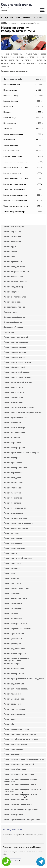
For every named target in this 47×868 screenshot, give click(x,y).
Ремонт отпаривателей (14, 714)
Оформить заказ (11, 860)
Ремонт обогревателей (14, 367)
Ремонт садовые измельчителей (19, 764)
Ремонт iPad (9, 257)
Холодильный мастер (13, 327)
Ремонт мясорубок (12, 493)
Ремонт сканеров (12, 568)
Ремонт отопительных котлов (17, 362)
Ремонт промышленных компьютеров (21, 453)
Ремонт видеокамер (13, 538)
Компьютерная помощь (14, 307)
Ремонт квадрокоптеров (15, 548)
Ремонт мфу (9, 573)
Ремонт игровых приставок (16, 729)
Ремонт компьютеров (14, 226)
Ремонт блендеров (12, 478)
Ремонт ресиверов (12, 643)
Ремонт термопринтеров (15, 598)
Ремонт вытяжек (11, 533)
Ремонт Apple (10, 246)
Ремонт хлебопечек (13, 488)
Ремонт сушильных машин (16, 528)
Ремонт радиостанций (14, 684)
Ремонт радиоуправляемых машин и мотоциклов (20, 780)
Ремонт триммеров (13, 754)
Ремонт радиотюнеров (14, 649)
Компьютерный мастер (14, 317)
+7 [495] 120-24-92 (10, 18)
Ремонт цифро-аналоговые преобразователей (16, 659)
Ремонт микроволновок (14, 432)
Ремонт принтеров (12, 563)
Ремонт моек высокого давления (19, 774)
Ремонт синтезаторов (14, 669)
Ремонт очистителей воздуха (17, 377)
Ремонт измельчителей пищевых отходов (23, 412)
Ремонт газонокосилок (14, 749)
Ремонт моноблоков (13, 498)
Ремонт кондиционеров (15, 287)
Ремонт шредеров (12, 593)
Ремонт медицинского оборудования (21, 809)
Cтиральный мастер (13, 322)
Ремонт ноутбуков (12, 231)
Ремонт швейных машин (15, 699)
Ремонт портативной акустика (18, 558)
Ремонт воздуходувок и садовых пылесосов (24, 759)
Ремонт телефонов (12, 241)
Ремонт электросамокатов (16, 623)
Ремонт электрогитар (14, 674)
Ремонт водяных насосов (15, 744)
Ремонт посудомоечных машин (18, 523)
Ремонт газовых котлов (14, 357)
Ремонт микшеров (12, 664)
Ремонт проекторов (13, 463)
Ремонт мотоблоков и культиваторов (21, 739)
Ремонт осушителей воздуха (17, 372)
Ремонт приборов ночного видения (20, 734)
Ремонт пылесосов (12, 694)
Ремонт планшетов (12, 236)
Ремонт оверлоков (12, 704)
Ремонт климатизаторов (15, 427)
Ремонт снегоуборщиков (15, 769)
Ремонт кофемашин (13, 302)
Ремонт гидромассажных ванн (18, 804)
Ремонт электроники (13, 814)
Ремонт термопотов (13, 473)
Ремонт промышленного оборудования (22, 819)
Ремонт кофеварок (12, 422)
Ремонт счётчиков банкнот (16, 588)
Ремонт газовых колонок (15, 352)
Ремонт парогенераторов (15, 709)
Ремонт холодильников (14, 267)
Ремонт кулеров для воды (15, 518)
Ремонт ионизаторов (13, 387)
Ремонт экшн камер (13, 543)
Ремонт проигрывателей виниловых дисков (24, 679)
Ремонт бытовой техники (15, 282)
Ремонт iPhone (10, 252)
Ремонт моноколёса (13, 618)
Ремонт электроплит (13, 402)
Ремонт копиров (11, 578)
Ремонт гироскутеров (14, 608)
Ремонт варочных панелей (16, 337)
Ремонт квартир (11, 292)
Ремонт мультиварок (13, 483)
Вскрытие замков (12, 312)
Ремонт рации (10, 553)
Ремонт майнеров (12, 437)
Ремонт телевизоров (13, 277)
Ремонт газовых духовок (15, 347)
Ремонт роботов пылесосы (16, 689)
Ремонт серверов (12, 458)
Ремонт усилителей (13, 638)
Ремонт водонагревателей (16, 342)
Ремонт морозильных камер (17, 508)
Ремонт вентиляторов (14, 392)
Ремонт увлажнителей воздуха (18, 382)
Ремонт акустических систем (17, 628)
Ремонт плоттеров (12, 583)
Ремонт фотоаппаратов (15, 297)
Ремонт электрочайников (15, 468)
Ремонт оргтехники (13, 262)
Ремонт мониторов (12, 503)
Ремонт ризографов (13, 603)
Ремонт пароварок (12, 442)
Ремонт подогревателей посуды (19, 407)
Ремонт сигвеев (11, 613)
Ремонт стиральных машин (16, 272)
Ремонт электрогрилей (14, 448)
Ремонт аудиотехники (14, 633)
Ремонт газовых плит (13, 397)
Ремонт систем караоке (15, 654)
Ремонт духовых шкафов (15, 417)
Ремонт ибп (9, 724)
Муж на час (9, 332)
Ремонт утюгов (11, 719)
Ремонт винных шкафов (15, 513)
